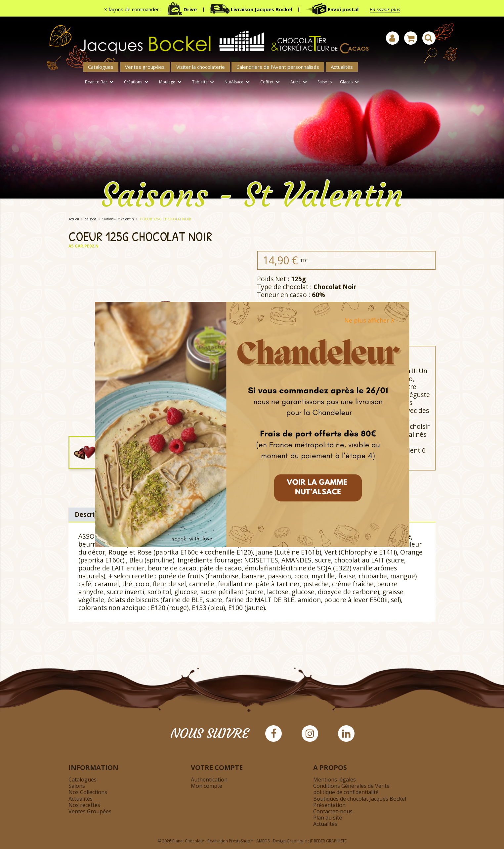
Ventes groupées (145, 67)
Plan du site (328, 818)
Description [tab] (93, 514)
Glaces (351, 82)
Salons (77, 786)
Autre (300, 82)
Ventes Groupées (90, 811)
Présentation (329, 805)
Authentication (209, 780)
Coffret (271, 82)
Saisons (325, 82)
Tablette (204, 82)
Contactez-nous (333, 811)
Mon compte (207, 786)
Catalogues (101, 67)
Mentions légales (335, 780)
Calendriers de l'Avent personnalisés (278, 67)
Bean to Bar (100, 82)
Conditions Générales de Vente (351, 786)
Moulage (171, 82)
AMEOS (263, 841)
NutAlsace (238, 82)
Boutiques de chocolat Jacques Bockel (360, 799)
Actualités (342, 67)
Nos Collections (88, 792)
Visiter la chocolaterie (201, 67)
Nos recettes (84, 805)
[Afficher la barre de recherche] (429, 38)
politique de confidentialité (346, 792)
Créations (137, 82)
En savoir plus (385, 9)
